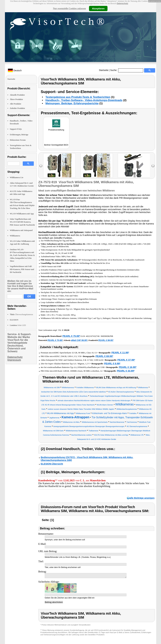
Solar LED (18, 325)
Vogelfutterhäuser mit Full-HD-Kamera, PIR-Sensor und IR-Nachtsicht (22, 269)
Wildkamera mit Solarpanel (21, 230)
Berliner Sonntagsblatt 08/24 (56, 145)
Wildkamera (15, 236)
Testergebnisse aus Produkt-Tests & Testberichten (78, 97)
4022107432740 (93, 336)
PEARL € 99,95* (106, 340)
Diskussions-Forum (18, 140)
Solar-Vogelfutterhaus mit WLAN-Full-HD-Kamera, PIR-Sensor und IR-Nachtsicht (22, 222)
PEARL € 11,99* (120, 352)
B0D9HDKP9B (107, 336)
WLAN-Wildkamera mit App (22, 214)
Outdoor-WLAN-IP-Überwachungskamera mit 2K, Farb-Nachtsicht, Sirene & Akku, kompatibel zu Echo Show (22, 255)
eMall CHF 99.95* (79, 340)
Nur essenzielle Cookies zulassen (69, 8)
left (41, 166)
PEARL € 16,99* (128, 367)
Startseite (104, 70)
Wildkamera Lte (17, 177)
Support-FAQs (16, 129)
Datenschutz (122, 3)
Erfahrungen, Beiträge (19, 135)
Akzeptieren (98, 8)
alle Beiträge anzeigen (142, 498)
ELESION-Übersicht (52, 464)
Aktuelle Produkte (17, 95)
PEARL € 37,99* (126, 360)
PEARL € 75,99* (71, 336)
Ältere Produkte (16, 99)
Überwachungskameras (21, 314)
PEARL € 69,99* (104, 356)
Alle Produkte (16, 104)
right (153, 166)
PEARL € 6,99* (112, 363)
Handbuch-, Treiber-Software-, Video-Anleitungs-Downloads (84, 100)
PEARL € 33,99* (126, 371)
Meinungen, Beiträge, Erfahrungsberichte (72, 103)
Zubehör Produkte (17, 108)
